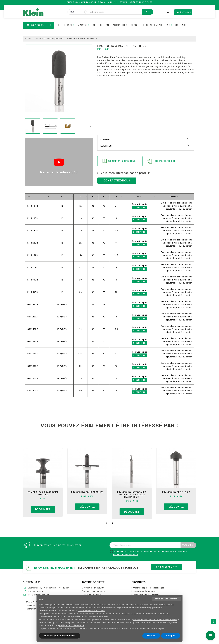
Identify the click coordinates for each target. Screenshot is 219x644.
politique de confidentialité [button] (72, 625)
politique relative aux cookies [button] (91, 611)
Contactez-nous (117, 180)
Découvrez (43, 509)
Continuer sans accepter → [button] (166, 599)
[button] (183, 12)
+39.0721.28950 (35, 591)
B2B (168, 25)
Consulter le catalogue (119, 161)
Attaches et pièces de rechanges (149, 588)
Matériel (106, 140)
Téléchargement (166, 567)
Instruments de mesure (144, 591)
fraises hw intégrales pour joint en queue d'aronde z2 (132, 495)
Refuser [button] (151, 636)
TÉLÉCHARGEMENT (151, 25)
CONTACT (181, 25)
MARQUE (83, 25)
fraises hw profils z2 (176, 492)
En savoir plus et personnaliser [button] (60, 636)
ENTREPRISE (65, 25)
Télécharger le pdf (161, 161)
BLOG (134, 25)
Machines (106, 146)
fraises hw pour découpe (87, 492)
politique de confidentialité (126, 555)
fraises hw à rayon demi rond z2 (43, 493)
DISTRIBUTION (101, 25)
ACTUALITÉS (120, 25)
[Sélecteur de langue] (167, 12)
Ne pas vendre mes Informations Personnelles (155, 620)
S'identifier (139, 207)
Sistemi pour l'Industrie (94, 588)
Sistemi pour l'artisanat (94, 591)
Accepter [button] (171, 636)
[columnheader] (38, 197)
